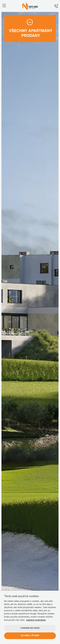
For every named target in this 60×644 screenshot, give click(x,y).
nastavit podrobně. (36, 620)
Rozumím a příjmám (30, 636)
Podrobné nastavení (30, 628)
